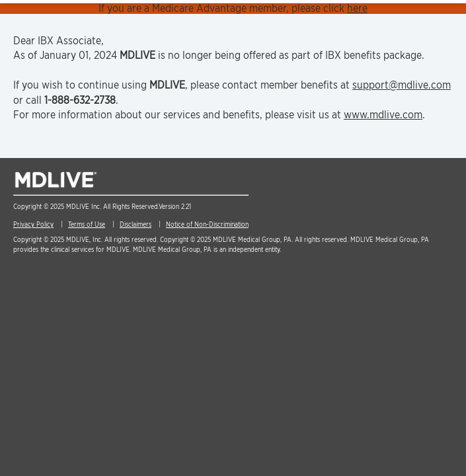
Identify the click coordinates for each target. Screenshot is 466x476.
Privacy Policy (33, 224)
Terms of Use (87, 224)
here (357, 9)
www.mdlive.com (383, 115)
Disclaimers (136, 224)
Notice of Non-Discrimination (207, 224)
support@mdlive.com (402, 85)
